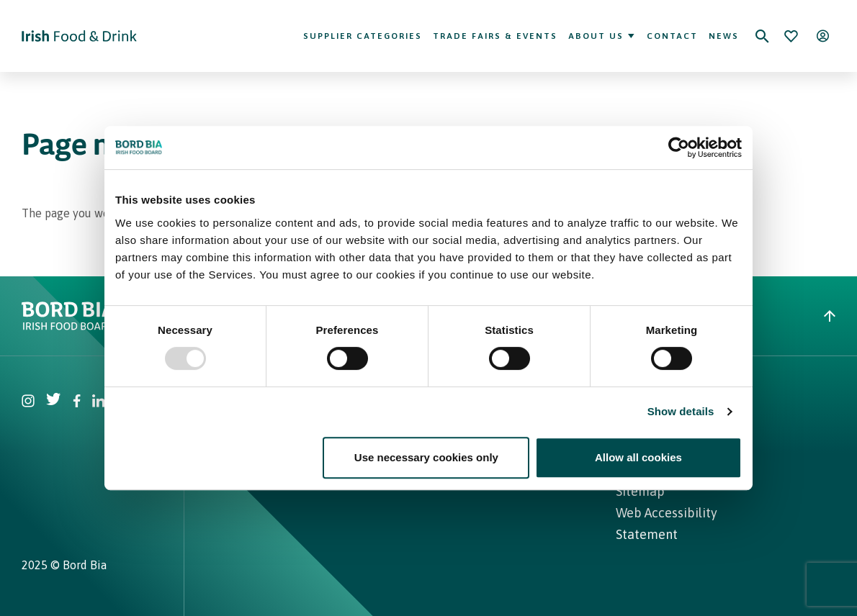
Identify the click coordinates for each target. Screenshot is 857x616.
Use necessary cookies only (426, 457)
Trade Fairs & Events (495, 36)
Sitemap (640, 491)
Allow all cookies (638, 457)
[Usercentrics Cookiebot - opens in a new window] (679, 148)
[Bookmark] (791, 36)
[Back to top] (830, 316)
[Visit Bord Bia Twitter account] (54, 403)
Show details (681, 411)
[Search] (762, 36)
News (724, 36)
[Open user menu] (822, 36)
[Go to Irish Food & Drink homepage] (79, 36)
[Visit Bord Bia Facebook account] (77, 403)
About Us (602, 36)
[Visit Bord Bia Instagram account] (28, 403)
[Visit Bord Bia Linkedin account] (99, 403)
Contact (672, 36)
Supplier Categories (363, 36)
